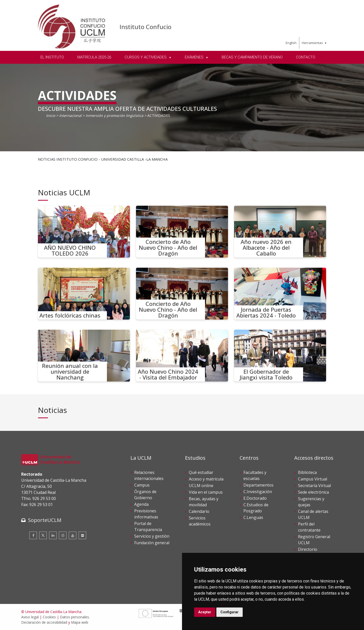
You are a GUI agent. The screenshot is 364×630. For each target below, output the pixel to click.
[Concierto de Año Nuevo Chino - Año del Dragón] (182, 232)
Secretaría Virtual (314, 486)
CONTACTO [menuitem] (306, 57)
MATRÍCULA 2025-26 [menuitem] (94, 57)
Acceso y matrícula (206, 479)
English (291, 43)
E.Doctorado (255, 498)
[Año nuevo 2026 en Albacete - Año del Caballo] (280, 232)
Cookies (49, 617)
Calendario (199, 511)
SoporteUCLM (45, 520)
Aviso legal (30, 617)
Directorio (308, 549)
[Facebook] (33, 535)
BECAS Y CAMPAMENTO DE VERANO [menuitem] (252, 57)
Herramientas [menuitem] (312, 43)
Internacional (70, 115)
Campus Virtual (313, 479)
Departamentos (258, 485)
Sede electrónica (313, 492)
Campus (142, 485)
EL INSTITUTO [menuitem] (52, 57)
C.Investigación (258, 492)
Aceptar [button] (205, 612)
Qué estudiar (201, 472)
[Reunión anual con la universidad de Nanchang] (84, 356)
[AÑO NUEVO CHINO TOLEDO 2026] (84, 232)
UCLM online (201, 486)
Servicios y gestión (152, 536)
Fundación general (152, 543)
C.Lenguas (253, 517)
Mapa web (80, 622)
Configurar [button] (230, 612)
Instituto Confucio (145, 27)
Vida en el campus (206, 492)
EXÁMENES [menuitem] (195, 57)
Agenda (141, 504)
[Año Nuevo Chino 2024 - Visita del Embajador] (182, 356)
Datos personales (74, 617)
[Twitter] (43, 535)
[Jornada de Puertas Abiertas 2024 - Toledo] (280, 294)
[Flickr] (82, 535)
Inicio (51, 115)
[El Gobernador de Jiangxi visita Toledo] (280, 356)
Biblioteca (307, 472)
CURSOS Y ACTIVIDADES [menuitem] (146, 57)
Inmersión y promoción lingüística (115, 115)
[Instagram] (63, 535)
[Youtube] (73, 535)
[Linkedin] (53, 535)
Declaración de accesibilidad (44, 622)
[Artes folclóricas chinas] (84, 294)
